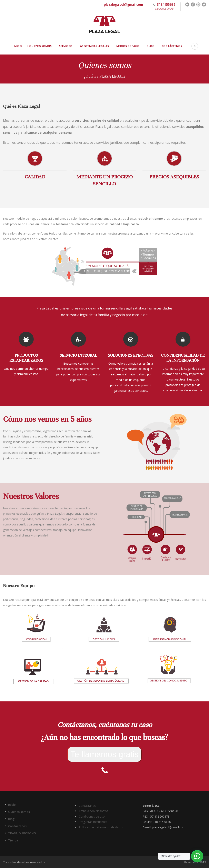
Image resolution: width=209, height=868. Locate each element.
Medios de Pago (128, 46)
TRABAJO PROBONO (22, 833)
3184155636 (164, 7)
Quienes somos (40, 46)
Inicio (18, 46)
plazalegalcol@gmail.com (123, 4)
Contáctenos (172, 46)
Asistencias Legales (94, 46)
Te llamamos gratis (104, 754)
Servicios (66, 46)
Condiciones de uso (92, 816)
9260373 (164, 816)
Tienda (13, 840)
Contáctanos (87, 806)
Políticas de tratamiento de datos (101, 827)
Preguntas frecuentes (93, 822)
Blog (151, 46)
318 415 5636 (162, 822)
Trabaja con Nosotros (93, 811)
